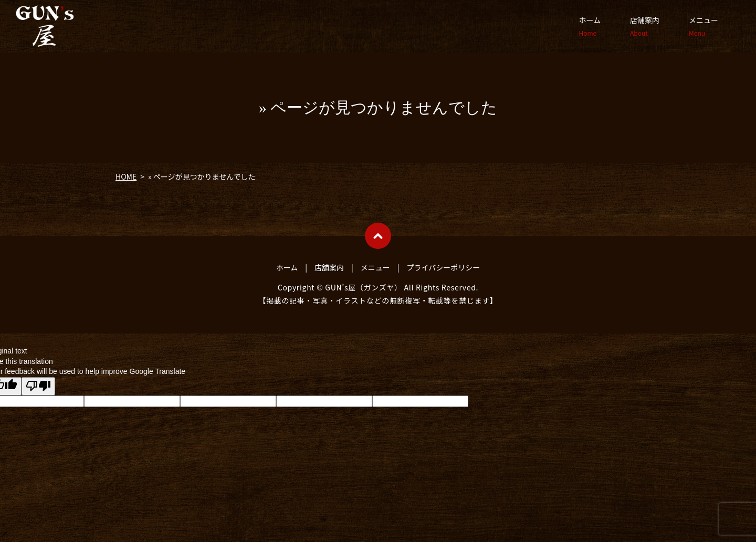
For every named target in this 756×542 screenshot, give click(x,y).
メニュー (703, 26)
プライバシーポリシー (444, 267)
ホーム (590, 26)
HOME (126, 176)
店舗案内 (645, 26)
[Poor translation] (38, 387)
